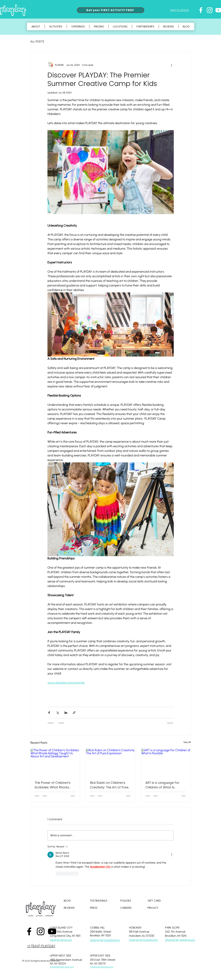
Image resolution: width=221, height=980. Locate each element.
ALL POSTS (37, 42)
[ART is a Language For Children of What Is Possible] (166, 762)
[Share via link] (74, 713)
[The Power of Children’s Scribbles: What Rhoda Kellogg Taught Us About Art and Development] (55, 762)
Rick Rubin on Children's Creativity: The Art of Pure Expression (109, 785)
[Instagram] (210, 10)
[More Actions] (172, 855)
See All (187, 742)
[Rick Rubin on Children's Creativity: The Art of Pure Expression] (110, 762)
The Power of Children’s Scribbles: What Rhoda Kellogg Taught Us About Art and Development (54, 785)
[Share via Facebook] (49, 713)
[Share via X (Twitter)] (57, 713)
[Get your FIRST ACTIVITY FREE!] (111, 10)
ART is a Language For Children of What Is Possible (162, 785)
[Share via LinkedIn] (66, 713)
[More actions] (172, 65)
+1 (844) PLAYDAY (41, 946)
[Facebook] (201, 10)
